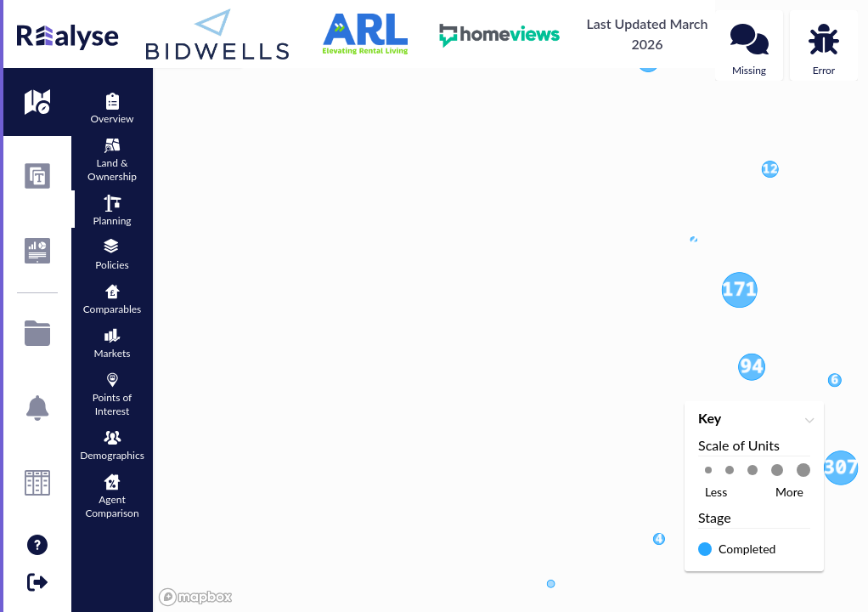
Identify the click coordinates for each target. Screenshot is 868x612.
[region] (510, 306)
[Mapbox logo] (195, 597)
